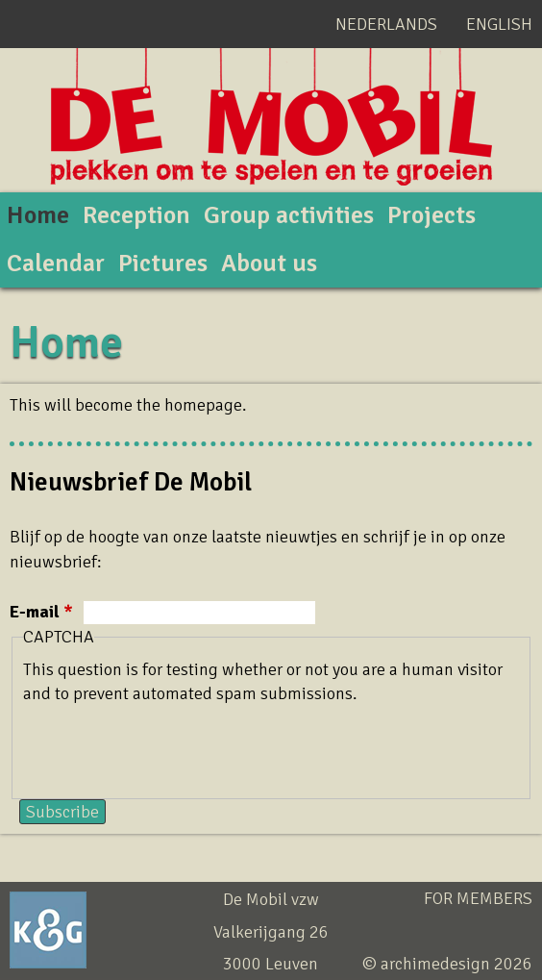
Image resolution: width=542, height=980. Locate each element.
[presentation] (169, 743)
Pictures (163, 264)
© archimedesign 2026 (447, 964)
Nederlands (386, 24)
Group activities (289, 215)
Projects (431, 215)
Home (38, 215)
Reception (136, 215)
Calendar (56, 264)
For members (478, 898)
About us (269, 264)
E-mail (41, 612)
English (499, 24)
